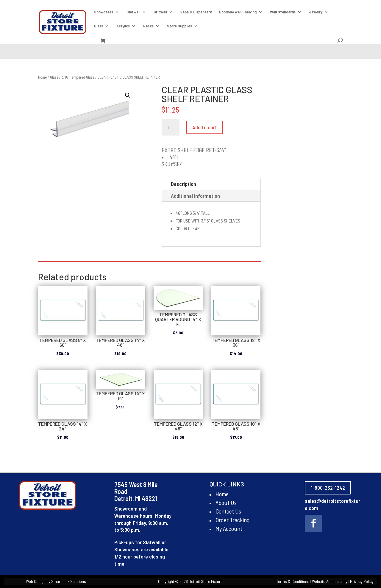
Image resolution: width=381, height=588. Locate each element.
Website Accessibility (330, 581)
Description (184, 184)
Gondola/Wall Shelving (238, 12)
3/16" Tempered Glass (78, 77)
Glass (99, 26)
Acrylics (123, 26)
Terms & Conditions (293, 581)
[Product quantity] (171, 127)
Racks (148, 26)
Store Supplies (179, 26)
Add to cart (205, 127)
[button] (128, 95)
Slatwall (133, 12)
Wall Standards (283, 12)
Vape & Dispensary (196, 12)
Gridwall (160, 12)
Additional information (195, 196)
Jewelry (316, 12)
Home (42, 77)
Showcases (104, 12)
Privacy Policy (362, 581)
